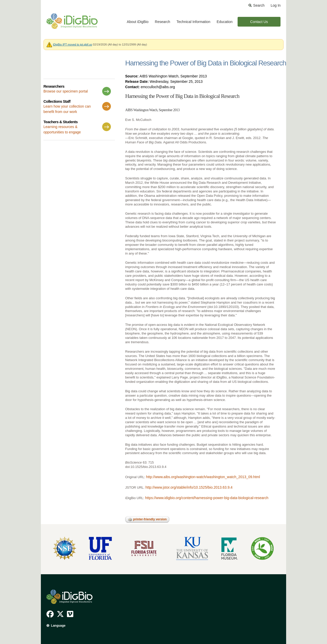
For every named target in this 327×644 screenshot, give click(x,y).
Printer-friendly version (147, 520)
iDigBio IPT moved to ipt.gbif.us (72, 44)
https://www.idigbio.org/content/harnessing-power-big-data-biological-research (207, 498)
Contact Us (259, 22)
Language (58, 626)
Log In (276, 5)
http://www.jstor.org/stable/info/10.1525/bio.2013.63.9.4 (189, 487)
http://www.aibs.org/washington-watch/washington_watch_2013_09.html (203, 477)
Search (259, 5)
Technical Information (193, 22)
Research (162, 22)
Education (225, 22)
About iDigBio (138, 22)
